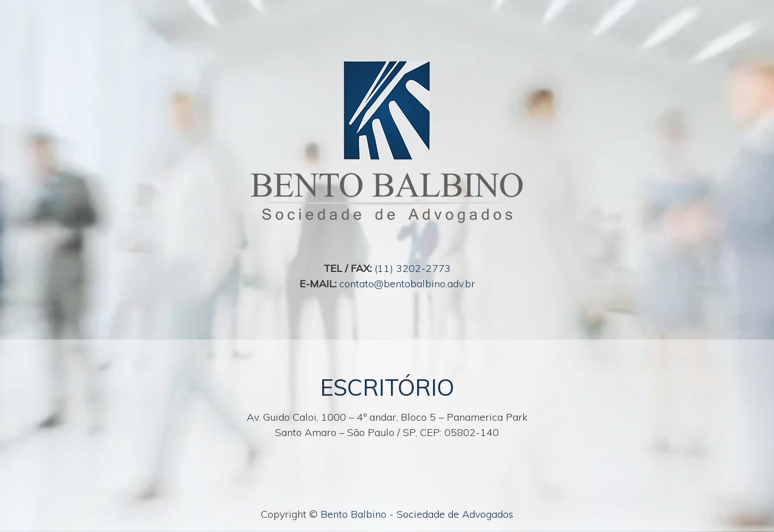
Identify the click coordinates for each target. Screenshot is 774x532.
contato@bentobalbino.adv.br (407, 284)
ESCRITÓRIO (387, 387)
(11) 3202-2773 (413, 268)
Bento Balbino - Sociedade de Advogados (417, 514)
